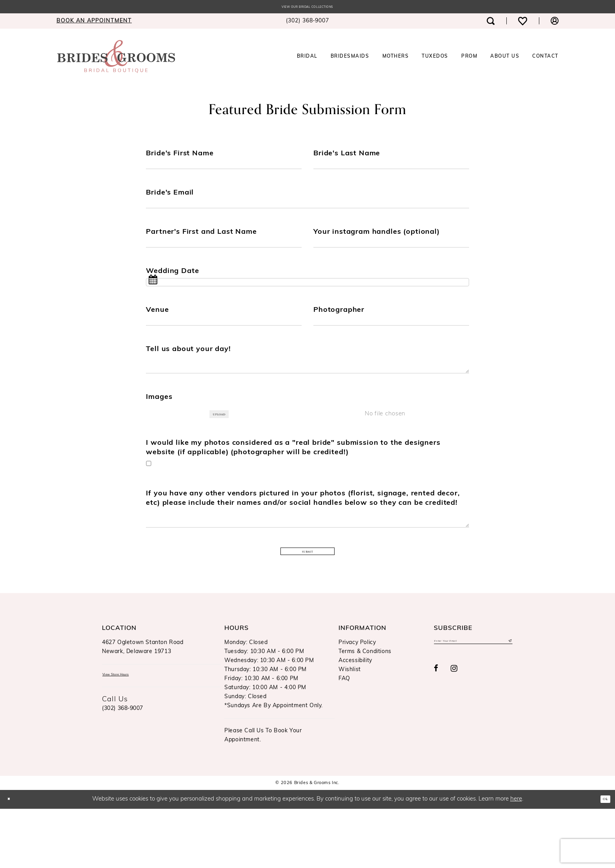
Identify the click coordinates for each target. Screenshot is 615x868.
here (516, 858)
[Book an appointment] (94, 24)
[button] (555, 23)
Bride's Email (170, 201)
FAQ (344, 738)
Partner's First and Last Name (201, 245)
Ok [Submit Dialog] (602, 858)
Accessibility (355, 720)
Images (159, 438)
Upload (223, 456)
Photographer (339, 335)
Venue (157, 335)
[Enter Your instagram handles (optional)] (391, 259)
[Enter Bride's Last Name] (391, 170)
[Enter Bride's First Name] (224, 170)
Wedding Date (172, 290)
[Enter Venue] (224, 349)
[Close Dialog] (12, 858)
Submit (308, 610)
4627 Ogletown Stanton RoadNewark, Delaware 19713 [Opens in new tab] (143, 706)
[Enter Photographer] (391, 349)
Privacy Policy (357, 702)
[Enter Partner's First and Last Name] (224, 259)
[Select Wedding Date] (307, 304)
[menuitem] (94, 24)
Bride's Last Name (347, 156)
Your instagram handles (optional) (377, 245)
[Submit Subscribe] (508, 702)
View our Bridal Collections (308, 8)
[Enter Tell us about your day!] (307, 400)
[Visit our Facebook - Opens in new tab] (436, 732)
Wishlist (350, 729)
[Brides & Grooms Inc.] (116, 59)
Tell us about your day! (188, 379)
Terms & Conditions (365, 711)
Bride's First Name (180, 156)
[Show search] (491, 23)
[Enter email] (473, 702)
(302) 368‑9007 (123, 772)
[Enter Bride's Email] (307, 215)
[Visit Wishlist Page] (523, 23)
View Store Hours (127, 736)
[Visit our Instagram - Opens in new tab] (454, 732)
